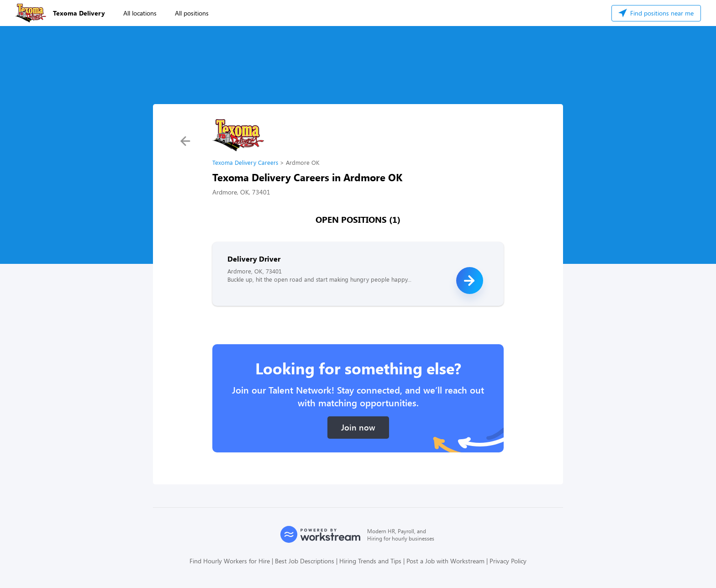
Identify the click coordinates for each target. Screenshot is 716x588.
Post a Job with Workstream (445, 561)
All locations (140, 13)
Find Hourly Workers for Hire (230, 561)
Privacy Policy (508, 561)
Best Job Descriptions (305, 561)
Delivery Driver (254, 259)
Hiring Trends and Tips (370, 561)
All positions (192, 13)
